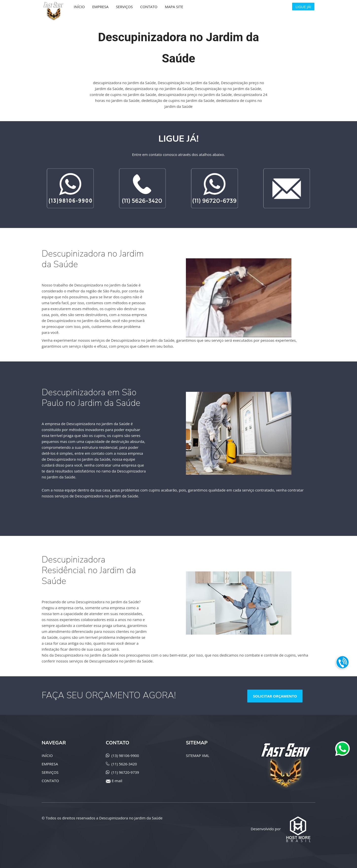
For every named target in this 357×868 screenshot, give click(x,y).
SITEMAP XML (198, 755)
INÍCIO (47, 755)
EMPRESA (50, 764)
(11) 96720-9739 (125, 772)
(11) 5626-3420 (124, 764)
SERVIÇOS (50, 772)
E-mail (117, 781)
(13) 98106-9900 (125, 755)
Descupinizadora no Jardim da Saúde (131, 818)
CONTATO (50, 781)
